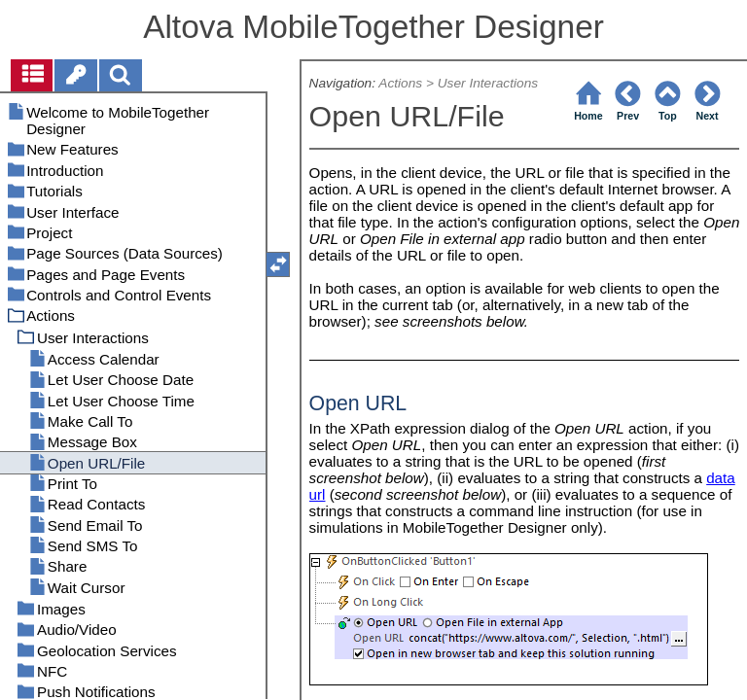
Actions (400, 83)
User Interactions (488, 83)
